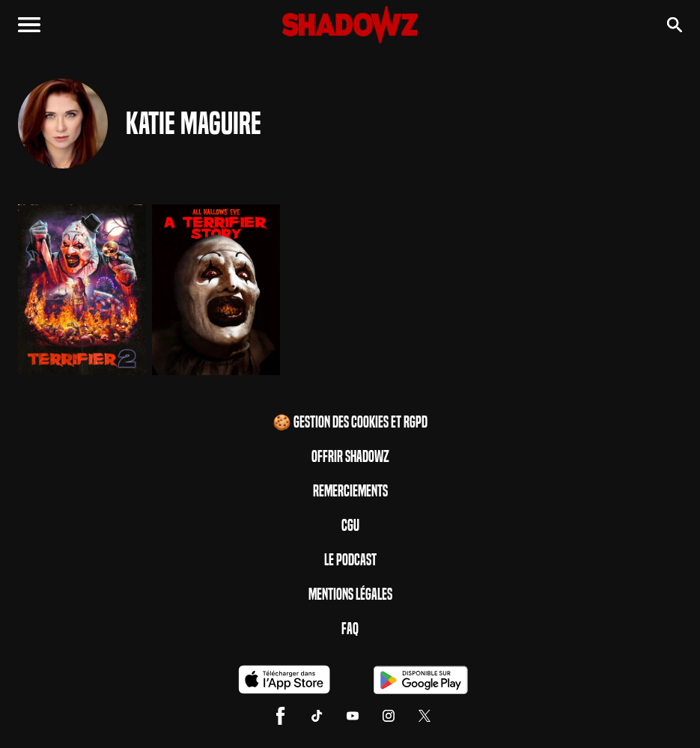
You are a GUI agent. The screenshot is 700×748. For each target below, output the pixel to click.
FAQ (350, 629)
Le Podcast (350, 560)
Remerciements (350, 491)
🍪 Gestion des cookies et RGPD (350, 422)
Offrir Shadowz (350, 457)
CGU (350, 526)
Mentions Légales (350, 595)
